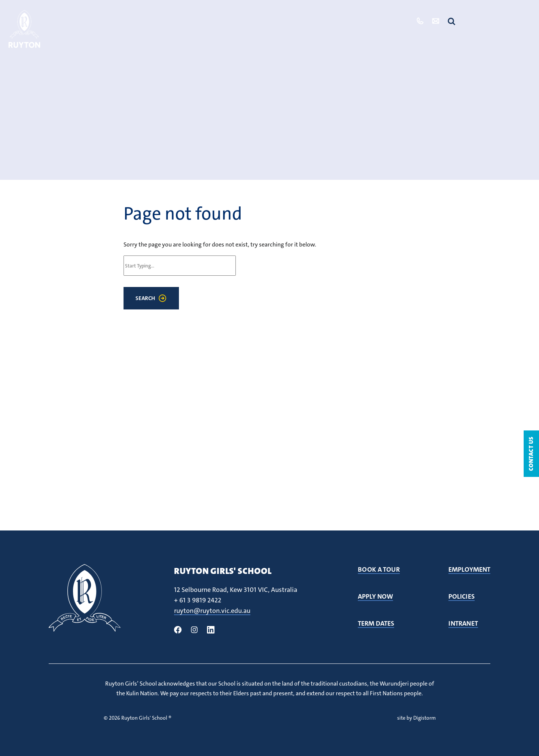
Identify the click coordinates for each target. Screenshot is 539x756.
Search (145, 298)
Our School (179, 21)
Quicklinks (499, 21)
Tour (394, 21)
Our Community (294, 21)
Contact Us (531, 454)
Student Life (232, 21)
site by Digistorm (416, 718)
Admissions (354, 21)
